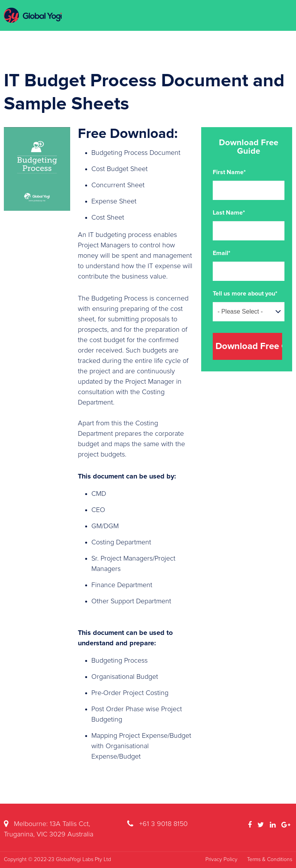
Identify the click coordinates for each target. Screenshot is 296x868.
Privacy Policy (221, 860)
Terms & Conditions (270, 860)
